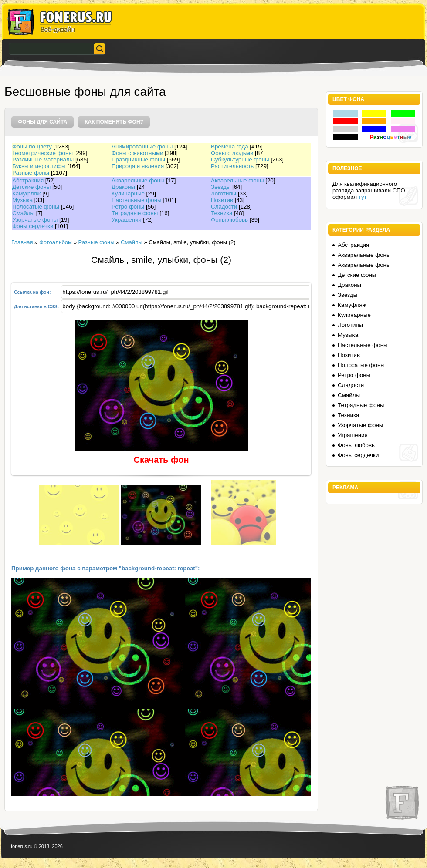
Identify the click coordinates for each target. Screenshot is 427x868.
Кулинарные (128, 193)
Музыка (22, 200)
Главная (22, 242)
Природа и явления (138, 166)
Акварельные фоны (138, 180)
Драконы (123, 187)
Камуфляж (27, 193)
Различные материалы (43, 160)
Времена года (230, 146)
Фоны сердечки (33, 226)
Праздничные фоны (138, 160)
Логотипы (224, 193)
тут (363, 197)
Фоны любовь (229, 220)
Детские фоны (31, 187)
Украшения (127, 220)
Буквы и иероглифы (39, 166)
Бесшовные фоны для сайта (85, 92)
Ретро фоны (128, 207)
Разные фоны (31, 173)
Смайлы (23, 213)
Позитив (222, 200)
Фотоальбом (56, 242)
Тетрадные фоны (135, 213)
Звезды (221, 187)
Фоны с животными (137, 153)
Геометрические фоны (42, 153)
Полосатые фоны (36, 207)
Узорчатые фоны (35, 220)
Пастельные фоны (137, 200)
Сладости (224, 207)
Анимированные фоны (142, 146)
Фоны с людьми (232, 153)
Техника (222, 213)
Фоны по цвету (32, 146)
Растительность (232, 166)
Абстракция (28, 180)
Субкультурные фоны (240, 160)
